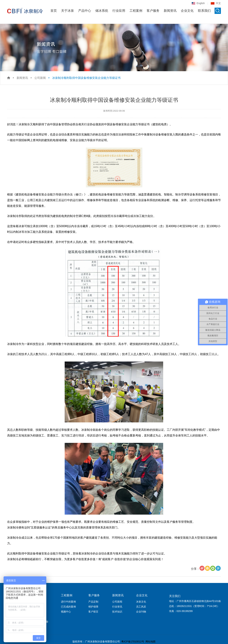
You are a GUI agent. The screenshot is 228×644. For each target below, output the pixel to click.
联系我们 (204, 11)
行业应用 (119, 11)
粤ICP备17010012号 (133, 642)
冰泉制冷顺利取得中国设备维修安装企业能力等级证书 (86, 78)
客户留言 (93, 612)
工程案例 (136, 11)
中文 (216, 3)
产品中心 (85, 11)
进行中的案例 (68, 602)
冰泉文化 (141, 602)
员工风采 (141, 607)
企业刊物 (141, 612)
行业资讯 (117, 607)
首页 (54, 11)
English (198, 3)
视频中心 (66, 612)
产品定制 (93, 602)
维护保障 (93, 607)
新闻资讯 (170, 11)
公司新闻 (40, 78)
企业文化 (187, 11)
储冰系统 (102, 11)
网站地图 (151, 642)
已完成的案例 (68, 607)
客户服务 (153, 11)
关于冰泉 (68, 11)
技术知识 (117, 612)
